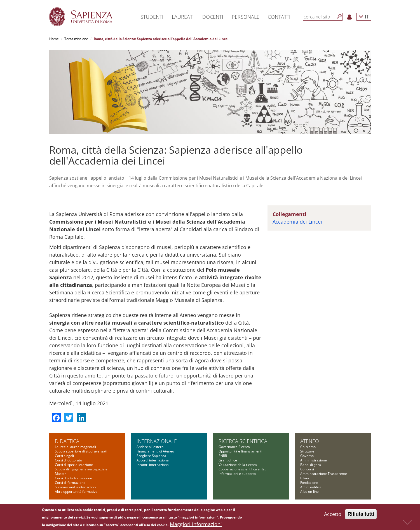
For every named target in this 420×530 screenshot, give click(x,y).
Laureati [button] (183, 17)
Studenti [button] (152, 17)
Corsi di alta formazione (73, 478)
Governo (307, 456)
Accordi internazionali (153, 460)
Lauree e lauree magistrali (75, 447)
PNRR (223, 456)
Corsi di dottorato (68, 460)
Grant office (228, 460)
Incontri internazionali (153, 465)
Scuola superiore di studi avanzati (81, 451)
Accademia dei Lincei (297, 222)
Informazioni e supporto (237, 474)
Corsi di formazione (70, 483)
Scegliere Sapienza (151, 456)
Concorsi (307, 469)
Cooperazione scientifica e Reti (242, 469)
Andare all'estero (150, 447)
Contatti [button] (279, 17)
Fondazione (309, 483)
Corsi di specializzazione (74, 465)
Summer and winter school (76, 487)
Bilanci (305, 478)
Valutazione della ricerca (238, 465)
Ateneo (310, 441)
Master (60, 474)
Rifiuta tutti (361, 515)
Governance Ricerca (234, 447)
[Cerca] (339, 17)
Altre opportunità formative (76, 492)
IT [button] (364, 16)
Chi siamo (308, 447)
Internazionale (157, 441)
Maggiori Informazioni (196, 525)
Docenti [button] (213, 17)
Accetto (333, 515)
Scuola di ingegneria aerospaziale (81, 469)
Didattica (67, 441)
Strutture (307, 451)
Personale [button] (246, 17)
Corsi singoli (64, 456)
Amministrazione (314, 460)
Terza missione (76, 39)
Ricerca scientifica (243, 441)
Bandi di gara (311, 465)
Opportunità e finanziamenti (240, 451)
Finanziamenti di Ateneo (155, 451)
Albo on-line (309, 492)
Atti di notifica (311, 487)
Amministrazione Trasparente (324, 474)
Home (54, 39)
